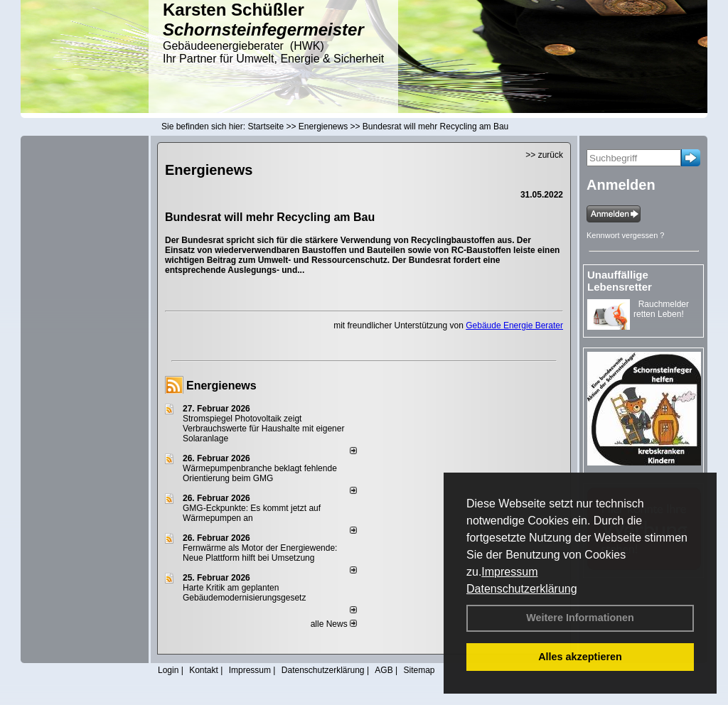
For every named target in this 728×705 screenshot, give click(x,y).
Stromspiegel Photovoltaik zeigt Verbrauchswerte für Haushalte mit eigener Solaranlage (263, 429)
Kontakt (204, 670)
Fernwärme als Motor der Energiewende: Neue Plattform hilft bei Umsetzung (260, 553)
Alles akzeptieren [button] (580, 657)
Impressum (509, 572)
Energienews (221, 386)
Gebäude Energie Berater (514, 325)
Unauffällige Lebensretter (620, 281)
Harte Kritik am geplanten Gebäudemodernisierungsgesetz (244, 593)
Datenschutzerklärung (522, 589)
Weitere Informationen (580, 618)
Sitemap (419, 670)
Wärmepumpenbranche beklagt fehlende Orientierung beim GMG (260, 473)
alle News (334, 624)
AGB (384, 670)
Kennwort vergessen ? (625, 235)
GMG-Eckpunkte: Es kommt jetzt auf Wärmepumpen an (252, 513)
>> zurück (544, 155)
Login (168, 670)
